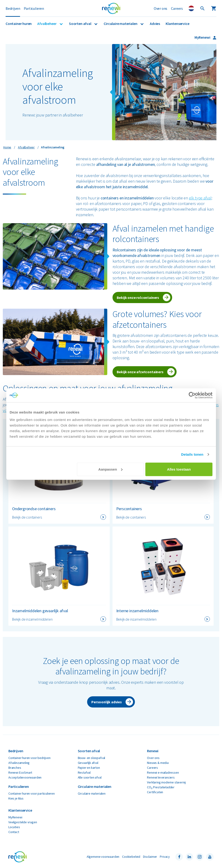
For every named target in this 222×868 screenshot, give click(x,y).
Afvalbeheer (47, 24)
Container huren (19, 24)
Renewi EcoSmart (20, 772)
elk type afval (200, 198)
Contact (14, 832)
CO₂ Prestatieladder (161, 787)
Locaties (14, 827)
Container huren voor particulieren (32, 793)
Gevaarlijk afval (88, 763)
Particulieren (34, 8)
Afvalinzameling (19, 763)
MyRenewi (203, 37)
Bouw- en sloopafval (92, 758)
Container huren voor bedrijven (29, 758)
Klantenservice (177, 24)
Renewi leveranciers (161, 777)
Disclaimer (150, 857)
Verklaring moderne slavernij (166, 782)
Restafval (84, 772)
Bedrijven (13, 8)
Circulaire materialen (121, 24)
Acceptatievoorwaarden (25, 777)
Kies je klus (16, 798)
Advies (155, 24)
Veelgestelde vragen (23, 822)
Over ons (161, 8)
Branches (15, 768)
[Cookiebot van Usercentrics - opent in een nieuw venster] (192, 395)
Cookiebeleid (131, 857)
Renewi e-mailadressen (163, 772)
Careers (177, 8)
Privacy (165, 857)
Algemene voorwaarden (103, 857)
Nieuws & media (158, 763)
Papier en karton (89, 768)
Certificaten (155, 792)
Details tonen (192, 454)
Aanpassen (110, 469)
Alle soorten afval (90, 777)
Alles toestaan (179, 469)
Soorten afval (80, 24)
